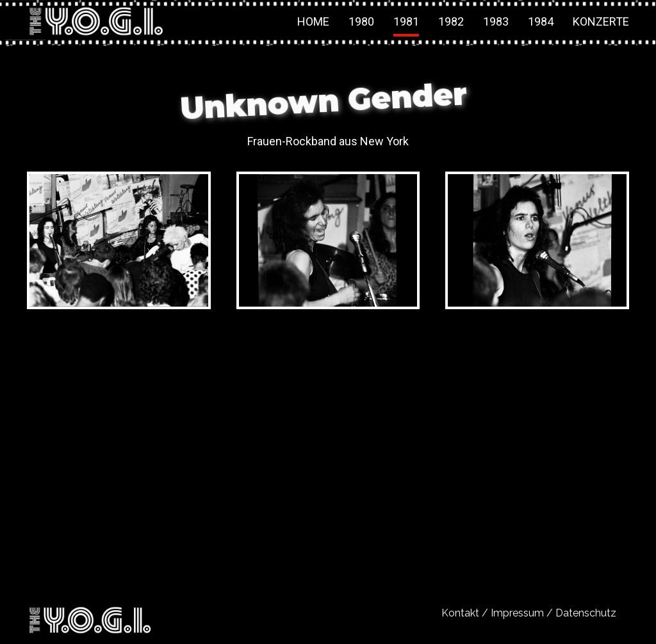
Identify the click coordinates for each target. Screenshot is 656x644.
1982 (451, 21)
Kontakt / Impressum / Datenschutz (529, 613)
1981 (406, 21)
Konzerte (601, 21)
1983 (496, 21)
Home (313, 21)
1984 (541, 21)
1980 (361, 21)
